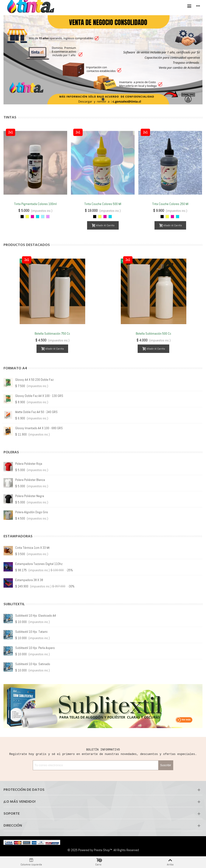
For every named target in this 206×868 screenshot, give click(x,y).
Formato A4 (15, 368)
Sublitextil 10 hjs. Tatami (31, 632)
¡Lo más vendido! (20, 802)
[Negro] (22, 217)
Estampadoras (18, 536)
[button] (103, 99)
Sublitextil (14, 604)
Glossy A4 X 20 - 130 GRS (32, 412)
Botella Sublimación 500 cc (153, 333)
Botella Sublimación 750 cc (52, 333)
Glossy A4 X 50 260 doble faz (34, 428)
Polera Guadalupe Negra (31, 512)
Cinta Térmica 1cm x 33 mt (32, 548)
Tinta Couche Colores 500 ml (103, 204)
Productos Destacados (27, 245)
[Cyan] (38, 217)
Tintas (10, 117)
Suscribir (166, 765)
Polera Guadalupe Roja (30, 464)
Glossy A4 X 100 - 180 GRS (32, 380)
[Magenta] (32, 217)
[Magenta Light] (48, 217)
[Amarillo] (27, 217)
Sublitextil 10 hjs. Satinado (33, 664)
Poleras (11, 452)
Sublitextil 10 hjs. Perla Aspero (35, 648)
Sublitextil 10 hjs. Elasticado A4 (36, 615)
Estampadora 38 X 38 (29, 580)
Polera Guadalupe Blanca (31, 496)
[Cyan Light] (43, 217)
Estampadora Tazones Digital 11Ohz (39, 564)
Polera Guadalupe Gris (30, 480)
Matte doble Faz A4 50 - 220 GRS (36, 396)
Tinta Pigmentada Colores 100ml (35, 204)
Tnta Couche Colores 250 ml (170, 204)
